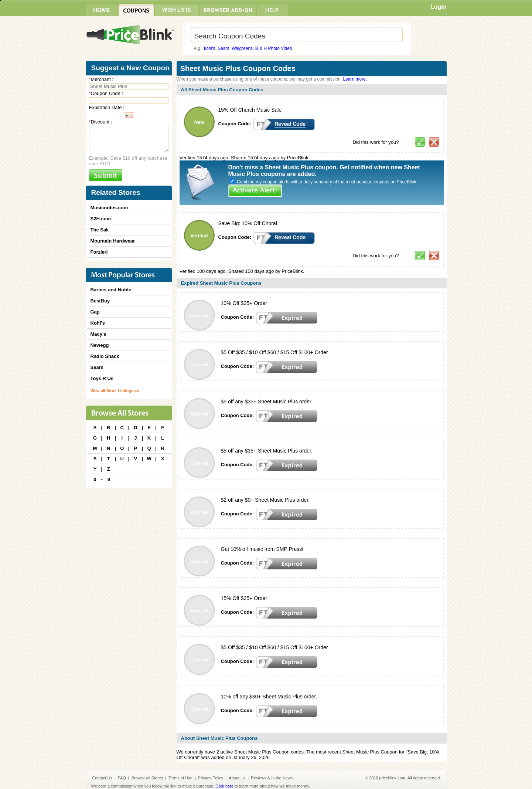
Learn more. (355, 79)
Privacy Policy (211, 778)
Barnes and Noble (111, 290)
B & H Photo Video (274, 48)
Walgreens (242, 48)
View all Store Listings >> (115, 391)
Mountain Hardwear (113, 241)
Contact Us (102, 778)
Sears (223, 48)
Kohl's (98, 323)
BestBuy (100, 301)
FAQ (122, 778)
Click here (224, 786)
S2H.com (101, 219)
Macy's (98, 334)
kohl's (209, 48)
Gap (95, 312)
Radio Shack (105, 356)
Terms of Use (180, 778)
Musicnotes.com (109, 208)
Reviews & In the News (272, 778)
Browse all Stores (147, 778)
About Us (237, 778)
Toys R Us (102, 378)
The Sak (100, 230)
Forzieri (99, 252)
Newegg (100, 345)
